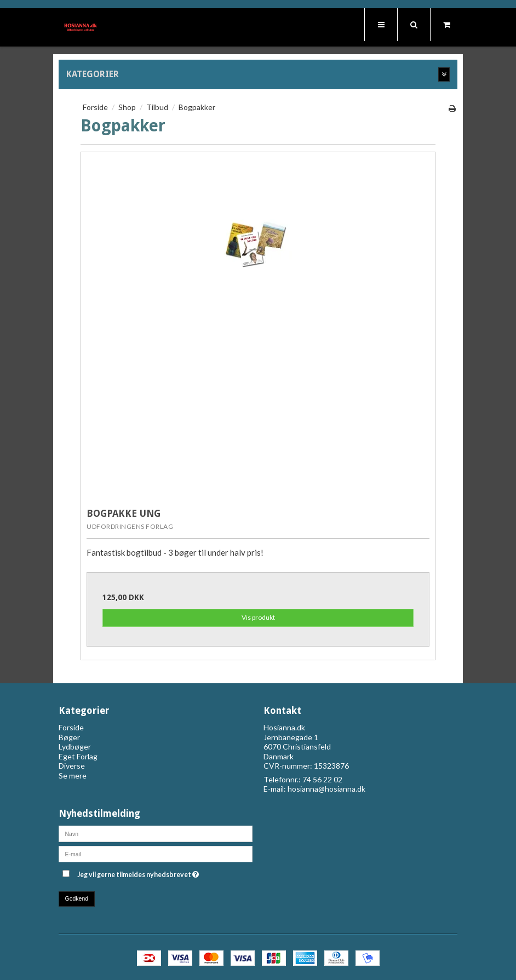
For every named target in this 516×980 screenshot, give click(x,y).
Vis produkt (258, 617)
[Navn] (156, 832)
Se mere (73, 776)
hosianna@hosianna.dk (326, 789)
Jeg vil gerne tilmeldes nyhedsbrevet (165, 872)
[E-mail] (156, 853)
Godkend (77, 898)
